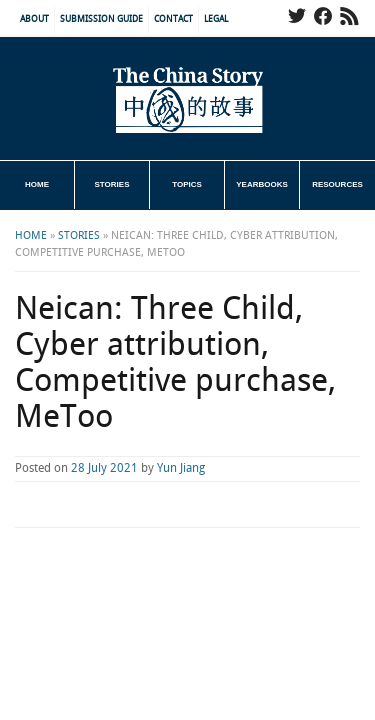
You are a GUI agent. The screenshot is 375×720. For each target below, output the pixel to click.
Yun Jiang (181, 468)
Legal (216, 19)
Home (37, 184)
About (34, 19)
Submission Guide (101, 19)
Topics (187, 184)
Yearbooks (262, 184)
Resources (337, 184)
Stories (112, 184)
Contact (173, 19)
